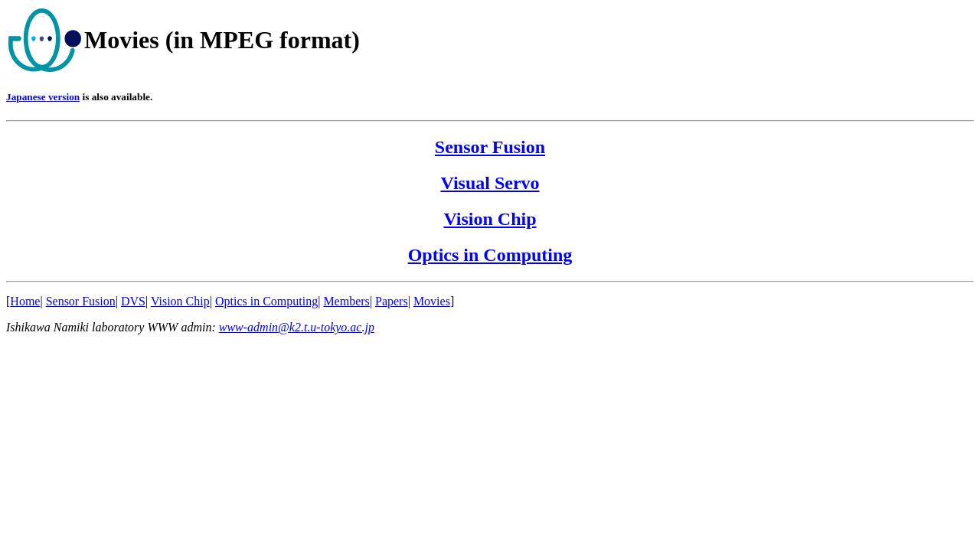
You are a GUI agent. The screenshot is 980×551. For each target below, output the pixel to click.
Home (25, 301)
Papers (392, 301)
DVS (133, 301)
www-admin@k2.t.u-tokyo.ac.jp (297, 327)
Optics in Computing (490, 255)
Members (346, 301)
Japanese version (43, 97)
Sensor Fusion (490, 147)
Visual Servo (490, 183)
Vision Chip (490, 219)
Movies (432, 301)
